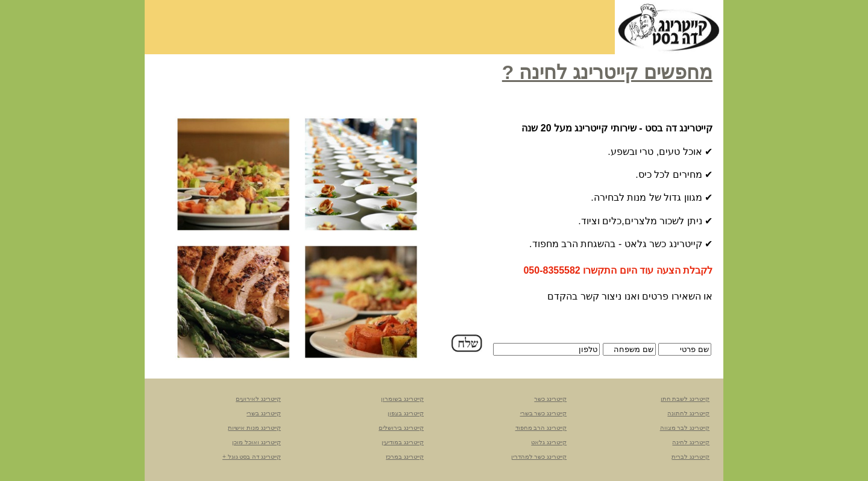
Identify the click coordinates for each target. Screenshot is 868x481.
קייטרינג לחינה (691, 442)
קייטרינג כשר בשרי (544, 413)
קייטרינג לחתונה (688, 413)
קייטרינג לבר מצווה (685, 428)
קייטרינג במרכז (405, 457)
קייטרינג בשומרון (402, 399)
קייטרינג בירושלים (401, 428)
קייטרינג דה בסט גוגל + (252, 457)
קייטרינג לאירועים (258, 399)
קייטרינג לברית (690, 457)
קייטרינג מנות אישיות (254, 428)
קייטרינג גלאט (549, 442)
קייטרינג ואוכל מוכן (256, 442)
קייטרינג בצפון (406, 413)
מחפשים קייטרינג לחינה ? (607, 72)
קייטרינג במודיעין (403, 442)
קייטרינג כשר (550, 399)
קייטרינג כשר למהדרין (539, 457)
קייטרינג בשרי (264, 413)
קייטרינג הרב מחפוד (541, 428)
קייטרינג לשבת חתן (685, 399)
